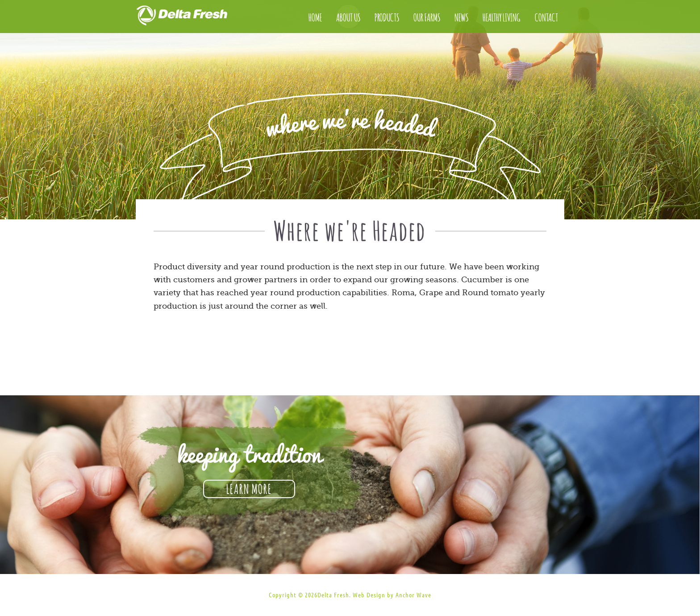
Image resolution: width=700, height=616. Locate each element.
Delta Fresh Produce (192, 18)
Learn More (249, 488)
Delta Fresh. (334, 595)
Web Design (369, 595)
